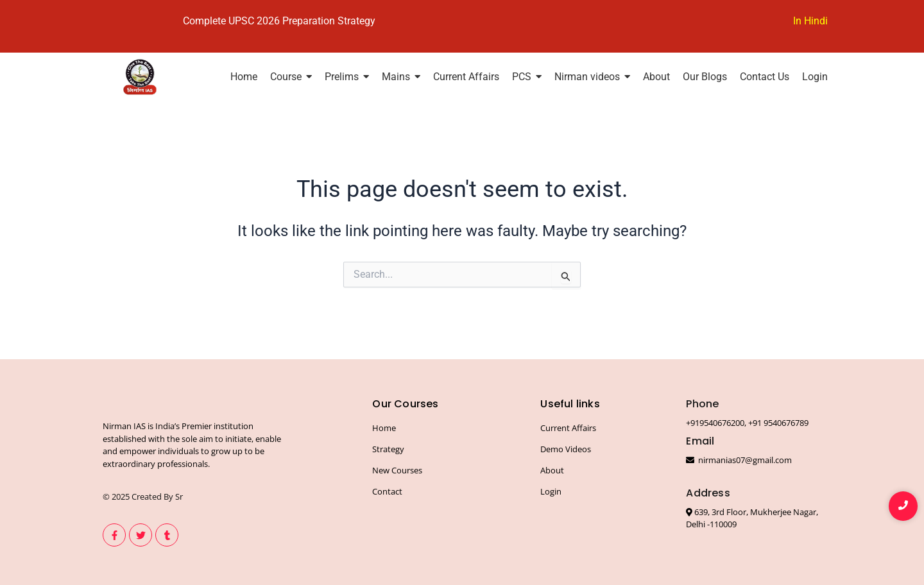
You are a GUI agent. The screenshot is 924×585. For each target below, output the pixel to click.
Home (384, 427)
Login (551, 491)
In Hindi (810, 21)
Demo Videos (566, 448)
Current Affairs (568, 427)
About (552, 470)
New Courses (397, 470)
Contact (387, 491)
